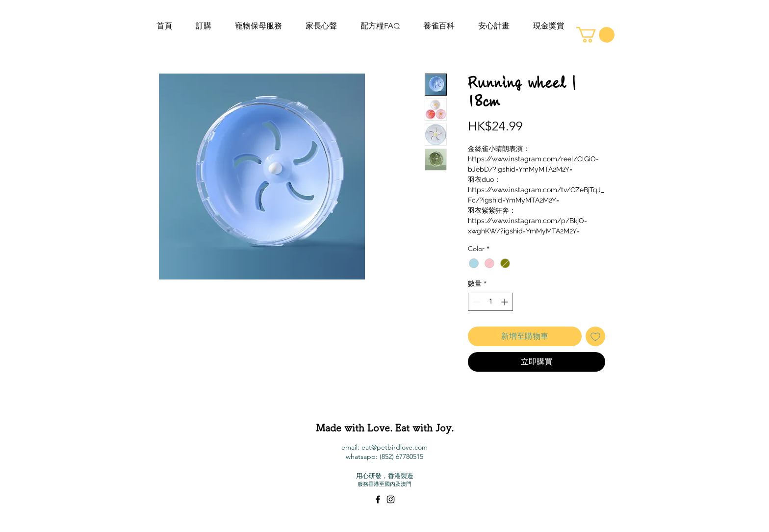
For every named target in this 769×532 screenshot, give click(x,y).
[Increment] (505, 302)
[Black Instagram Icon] (391, 499)
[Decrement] (475, 302)
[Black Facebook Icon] (378, 499)
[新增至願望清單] (595, 336)
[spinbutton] (490, 302)
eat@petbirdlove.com (395, 447)
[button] (595, 35)
